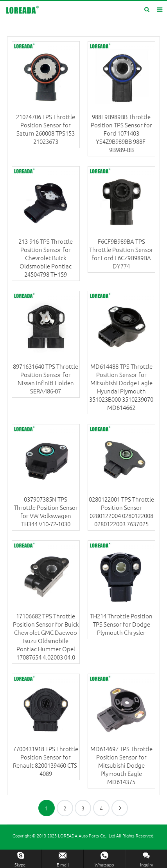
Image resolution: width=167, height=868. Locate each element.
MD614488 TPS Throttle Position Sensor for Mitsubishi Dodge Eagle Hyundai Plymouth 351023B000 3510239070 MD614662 (121, 387)
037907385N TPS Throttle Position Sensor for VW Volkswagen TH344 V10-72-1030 (46, 511)
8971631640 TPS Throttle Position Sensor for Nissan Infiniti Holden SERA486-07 (46, 379)
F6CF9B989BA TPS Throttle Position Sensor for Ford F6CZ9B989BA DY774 (121, 254)
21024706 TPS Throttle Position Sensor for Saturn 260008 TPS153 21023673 (46, 129)
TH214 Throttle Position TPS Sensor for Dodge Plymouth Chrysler (121, 624)
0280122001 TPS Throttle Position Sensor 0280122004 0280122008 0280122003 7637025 (121, 511)
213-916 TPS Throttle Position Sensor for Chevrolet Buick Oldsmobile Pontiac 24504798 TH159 (46, 258)
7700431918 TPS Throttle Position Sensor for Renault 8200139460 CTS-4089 (46, 761)
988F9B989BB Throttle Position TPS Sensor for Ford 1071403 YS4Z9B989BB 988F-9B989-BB (121, 133)
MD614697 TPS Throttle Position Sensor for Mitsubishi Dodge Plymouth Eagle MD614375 (121, 765)
